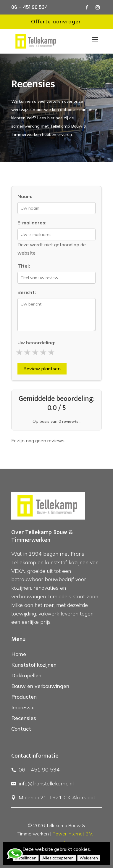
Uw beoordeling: (36, 343)
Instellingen (26, 858)
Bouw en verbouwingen (40, 686)
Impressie (23, 707)
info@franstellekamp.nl (46, 783)
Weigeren (89, 858)
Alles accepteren (58, 858)
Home (19, 654)
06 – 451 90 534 (30, 7)
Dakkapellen (26, 675)
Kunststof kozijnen (34, 665)
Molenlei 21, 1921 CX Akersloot (57, 797)
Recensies (24, 718)
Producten (24, 697)
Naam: (25, 196)
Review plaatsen (42, 369)
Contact (21, 729)
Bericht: (27, 292)
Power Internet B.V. (73, 834)
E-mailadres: (32, 223)
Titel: (24, 266)
